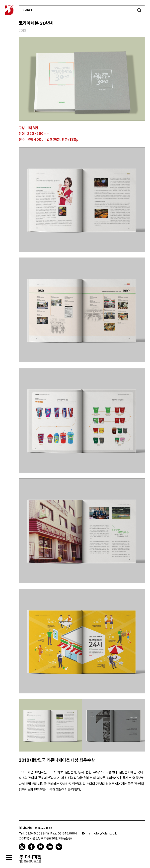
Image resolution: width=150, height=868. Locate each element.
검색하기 (139, 10)
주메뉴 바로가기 (0, 0)
